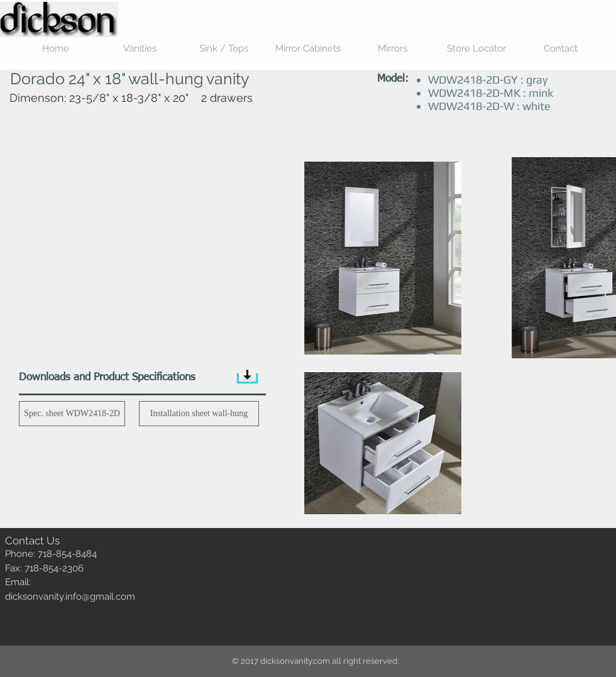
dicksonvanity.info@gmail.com (70, 597)
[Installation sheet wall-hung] (199, 414)
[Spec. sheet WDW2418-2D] (72, 414)
